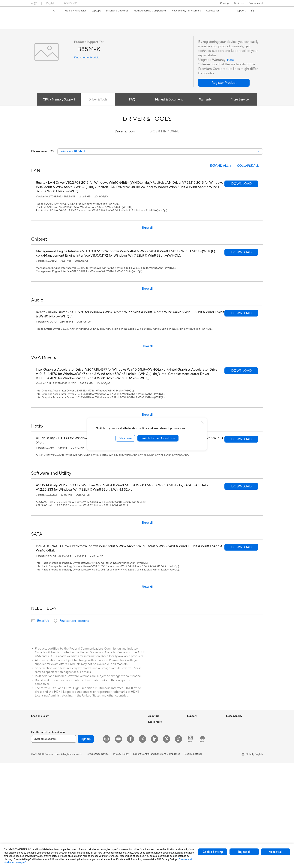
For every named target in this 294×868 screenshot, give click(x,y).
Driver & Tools (125, 132)
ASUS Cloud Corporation (162, 756)
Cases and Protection (120, 795)
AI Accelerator (78, 795)
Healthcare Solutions (43, 734)
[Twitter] (142, 844)
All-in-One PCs (39, 813)
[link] (37, 11)
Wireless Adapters (80, 824)
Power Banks (116, 812)
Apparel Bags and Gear (121, 790)
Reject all (244, 852)
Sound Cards (77, 801)
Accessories (38, 739)
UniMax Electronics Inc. (161, 761)
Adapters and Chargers (122, 801)
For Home (37, 751)
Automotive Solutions (160, 795)
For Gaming (38, 773)
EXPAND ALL (221, 166)
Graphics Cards (79, 756)
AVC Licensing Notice (160, 801)
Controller (114, 818)
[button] (224, 3)
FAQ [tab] (132, 100)
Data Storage (77, 784)
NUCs (73, 722)
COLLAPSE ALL (250, 166)
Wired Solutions (117, 722)
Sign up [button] (86, 844)
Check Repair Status (199, 722)
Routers (74, 813)
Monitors (36, 790)
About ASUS (155, 722)
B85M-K (39, 20)
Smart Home (116, 756)
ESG (229, 722)
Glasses (35, 802)
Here (231, 60)
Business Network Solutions (124, 728)
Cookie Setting (213, 852)
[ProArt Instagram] (190, 844)
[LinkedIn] (154, 844)
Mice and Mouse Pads (121, 773)
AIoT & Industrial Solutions (123, 739)
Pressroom (154, 745)
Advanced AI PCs (158, 779)
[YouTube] (118, 844)
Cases (73, 762)
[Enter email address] (54, 844)
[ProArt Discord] (202, 844)
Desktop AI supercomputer (124, 745)
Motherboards (78, 750)
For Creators (38, 762)
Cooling (74, 767)
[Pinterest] (166, 844)
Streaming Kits (117, 784)
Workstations (77, 733)
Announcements (157, 733)
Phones (35, 728)
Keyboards (115, 767)
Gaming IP (114, 829)
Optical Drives (78, 779)
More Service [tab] (241, 100)
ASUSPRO (154, 790)
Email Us (43, 621)
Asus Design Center (159, 784)
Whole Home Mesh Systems (86, 818)
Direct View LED (40, 796)
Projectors (37, 807)
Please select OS (42, 152)
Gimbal (112, 824)
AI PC (151, 773)
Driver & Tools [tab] (97, 100)
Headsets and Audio (120, 779)
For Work (36, 756)
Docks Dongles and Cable (123, 807)
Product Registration (199, 733)
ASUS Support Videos (199, 756)
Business (239, 3)
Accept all (276, 852)
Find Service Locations (200, 728)
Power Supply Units (81, 773)
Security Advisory (197, 750)
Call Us (191, 745)
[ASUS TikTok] (178, 844)
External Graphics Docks (84, 790)
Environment (256, 3)
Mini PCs (75, 728)
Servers (113, 750)
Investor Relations (158, 739)
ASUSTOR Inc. (156, 750)
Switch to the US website (158, 438)
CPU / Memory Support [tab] (57, 100)
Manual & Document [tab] (169, 100)
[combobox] (160, 152)
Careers (153, 728)
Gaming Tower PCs (42, 824)
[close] (202, 422)
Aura (151, 818)
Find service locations (74, 621)
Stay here (125, 438)
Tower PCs (37, 818)
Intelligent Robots (118, 733)
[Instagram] (106, 844)
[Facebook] (130, 844)
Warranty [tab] (206, 100)
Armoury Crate (156, 812)
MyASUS (192, 761)
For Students (38, 768)
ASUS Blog (154, 807)
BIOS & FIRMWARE (164, 132)
